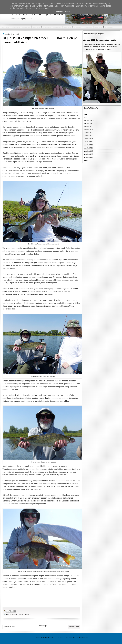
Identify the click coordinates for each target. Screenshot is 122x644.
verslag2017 (78, 27)
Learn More (58, 12)
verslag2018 (88, 27)
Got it (68, 12)
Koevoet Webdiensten (80, 638)
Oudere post (74, 627)
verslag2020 (109, 27)
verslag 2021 (89, 123)
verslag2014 (47, 27)
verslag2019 (98, 27)
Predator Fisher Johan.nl (57, 638)
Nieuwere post (9, 627)
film (85, 114)
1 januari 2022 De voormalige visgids (99, 40)
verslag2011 (16, 27)
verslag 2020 (17, 614)
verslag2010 (5, 27)
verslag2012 (26, 27)
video (86, 160)
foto (85, 117)
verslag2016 (67, 27)
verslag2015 (57, 27)
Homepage (42, 626)
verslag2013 (36, 27)
